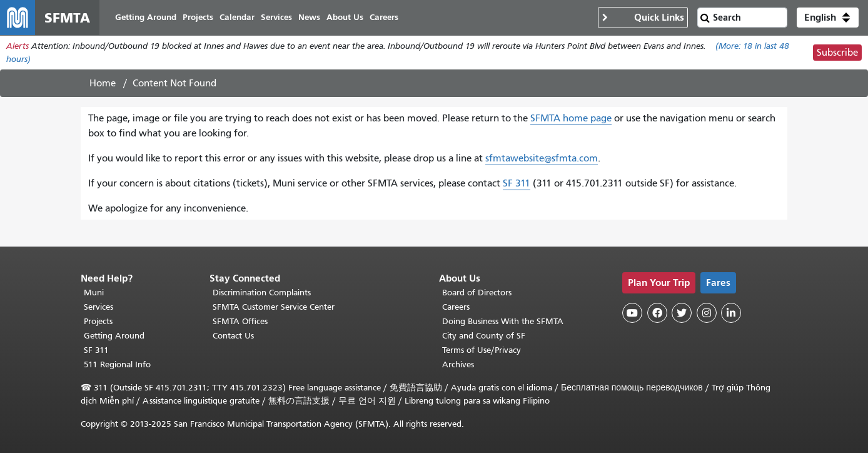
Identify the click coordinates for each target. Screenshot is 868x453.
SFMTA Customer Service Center (274, 307)
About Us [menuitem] (345, 17)
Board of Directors (477, 293)
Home (103, 83)
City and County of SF (484, 336)
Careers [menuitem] (384, 17)
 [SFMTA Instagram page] (707, 313)
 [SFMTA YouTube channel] (632, 313)
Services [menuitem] (276, 17)
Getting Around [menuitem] (146, 17)
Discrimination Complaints (262, 293)
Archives (458, 364)
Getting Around (114, 336)
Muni (94, 293)
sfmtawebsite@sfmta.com (542, 158)
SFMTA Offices (240, 321)
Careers (456, 307)
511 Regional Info (117, 364)
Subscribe (837, 53)
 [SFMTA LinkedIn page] (731, 313)
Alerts (18, 46)
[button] (828, 18)
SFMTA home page (571, 118)
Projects (98, 321)
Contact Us (233, 336)
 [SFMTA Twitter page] (682, 313)
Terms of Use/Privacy (482, 350)
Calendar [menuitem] (237, 17)
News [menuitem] (309, 17)
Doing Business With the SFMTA (503, 321)
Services (98, 307)
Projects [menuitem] (198, 17)
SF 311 (517, 183)
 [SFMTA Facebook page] (657, 313)
